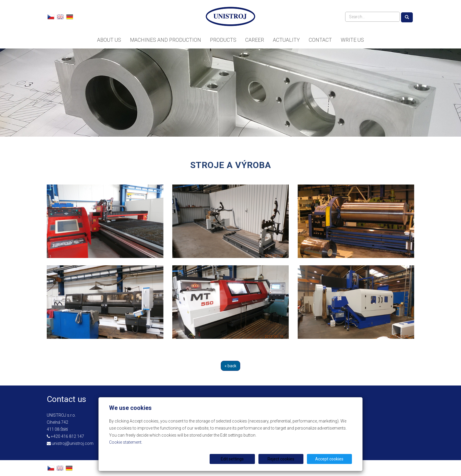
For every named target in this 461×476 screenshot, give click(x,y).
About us (109, 40)
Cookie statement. (126, 442)
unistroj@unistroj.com (73, 443)
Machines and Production (166, 40)
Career (255, 40)
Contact (320, 40)
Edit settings (233, 459)
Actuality (286, 40)
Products (223, 40)
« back (230, 366)
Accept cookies (330, 459)
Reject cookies (281, 459)
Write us (352, 40)
